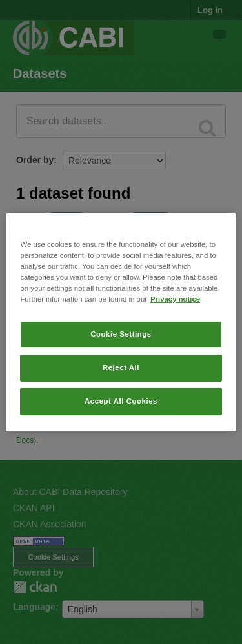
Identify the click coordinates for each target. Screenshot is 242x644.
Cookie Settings (121, 334)
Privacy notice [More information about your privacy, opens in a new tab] (175, 299)
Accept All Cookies (121, 401)
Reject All (121, 367)
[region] (121, 322)
